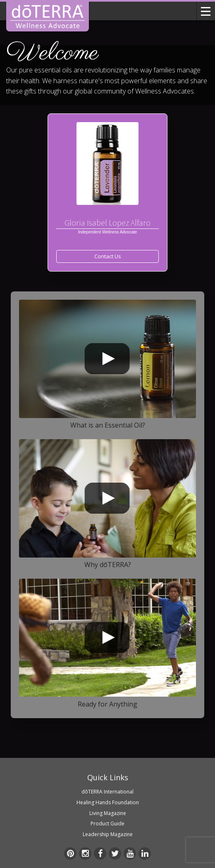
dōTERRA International (107, 792)
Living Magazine (108, 813)
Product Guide (107, 824)
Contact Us (108, 256)
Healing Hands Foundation (108, 802)
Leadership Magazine (108, 834)
